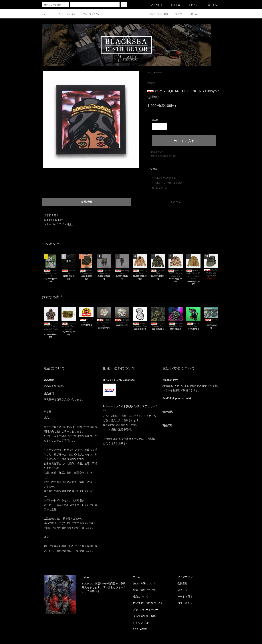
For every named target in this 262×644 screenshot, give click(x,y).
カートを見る (185, 596)
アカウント (155, 5)
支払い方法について (144, 583)
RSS (135, 629)
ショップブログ (142, 623)
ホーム (46, 14)
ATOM (144, 629)
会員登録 (173, 5)
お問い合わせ (193, 14)
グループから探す (89, 14)
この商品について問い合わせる (165, 183)
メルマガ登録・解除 (156, 14)
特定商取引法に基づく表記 (164, 156)
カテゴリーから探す (64, 14)
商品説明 (86, 202)
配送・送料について (144, 590)
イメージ (176, 202)
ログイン (191, 5)
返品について (158, 152)
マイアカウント (186, 577)
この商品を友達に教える (162, 178)
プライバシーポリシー (146, 610)
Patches (159, 73)
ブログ (176, 14)
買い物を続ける (157, 188)
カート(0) (211, 5)
